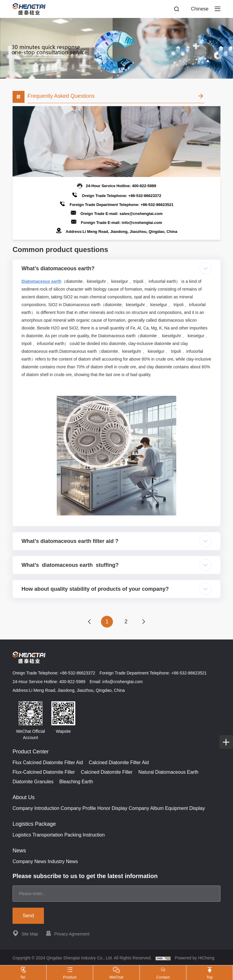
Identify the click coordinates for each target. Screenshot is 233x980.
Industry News (63, 862)
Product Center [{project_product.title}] (31, 752)
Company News (29, 862)
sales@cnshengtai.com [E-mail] (141, 214)
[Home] (29, 9)
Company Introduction (36, 809)
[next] (144, 622)
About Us (24, 798)
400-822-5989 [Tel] (144, 186)
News (19, 851)
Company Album (146, 809)
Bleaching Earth (76, 782)
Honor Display (112, 809)
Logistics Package (34, 824)
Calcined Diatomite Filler (106, 772)
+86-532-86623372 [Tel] (145, 196)
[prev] (89, 622)
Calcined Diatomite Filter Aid (119, 763)
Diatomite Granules (33, 782)
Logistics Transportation (38, 835)
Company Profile (78, 809)
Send (28, 916)
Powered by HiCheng (194, 958)
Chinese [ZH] (200, 9)
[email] (116, 894)
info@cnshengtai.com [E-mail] (142, 223)
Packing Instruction (84, 835)
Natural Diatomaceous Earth (168, 772)
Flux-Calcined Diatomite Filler (44, 772)
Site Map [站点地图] (25, 934)
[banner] (116, 48)
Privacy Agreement (68, 934)
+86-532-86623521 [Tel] (157, 205)
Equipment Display (185, 809)
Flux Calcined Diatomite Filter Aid (48, 763)
